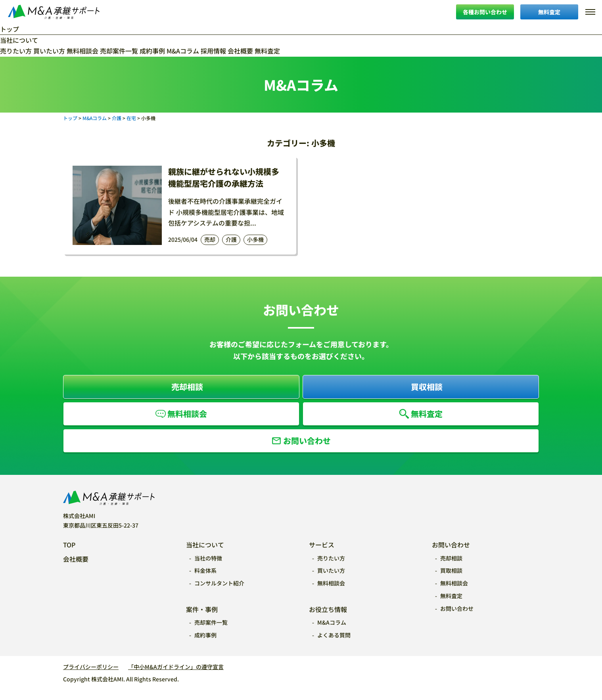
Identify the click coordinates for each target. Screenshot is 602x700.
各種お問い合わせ (485, 12)
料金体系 (205, 570)
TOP (69, 545)
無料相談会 (82, 51)
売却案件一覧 (119, 51)
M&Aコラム (183, 51)
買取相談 (451, 570)
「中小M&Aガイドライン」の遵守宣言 (176, 667)
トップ (10, 29)
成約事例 (152, 51)
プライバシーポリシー (91, 667)
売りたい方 (16, 51)
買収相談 (427, 387)
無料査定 (549, 12)
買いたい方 (49, 51)
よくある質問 (334, 635)
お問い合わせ (307, 441)
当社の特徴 (208, 558)
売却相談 (187, 387)
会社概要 (240, 51)
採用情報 (213, 51)
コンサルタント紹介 (219, 583)
